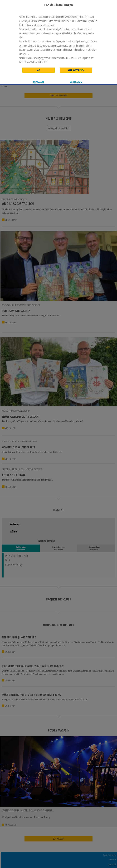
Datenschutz (76, 82)
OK (38, 70)
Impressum (39, 82)
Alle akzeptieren (76, 70)
